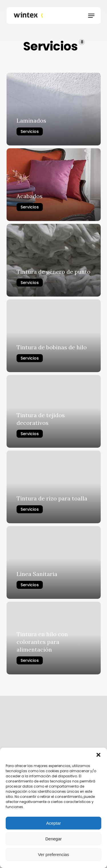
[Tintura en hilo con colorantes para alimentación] (54, 638)
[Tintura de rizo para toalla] (54, 487)
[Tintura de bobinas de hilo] (54, 336)
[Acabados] (54, 185)
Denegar (54, 839)
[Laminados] (54, 109)
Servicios (30, 131)
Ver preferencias (53, 854)
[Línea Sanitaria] (54, 562)
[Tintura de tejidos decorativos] (54, 411)
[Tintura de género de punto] (54, 260)
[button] (98, 755)
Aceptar (54, 823)
